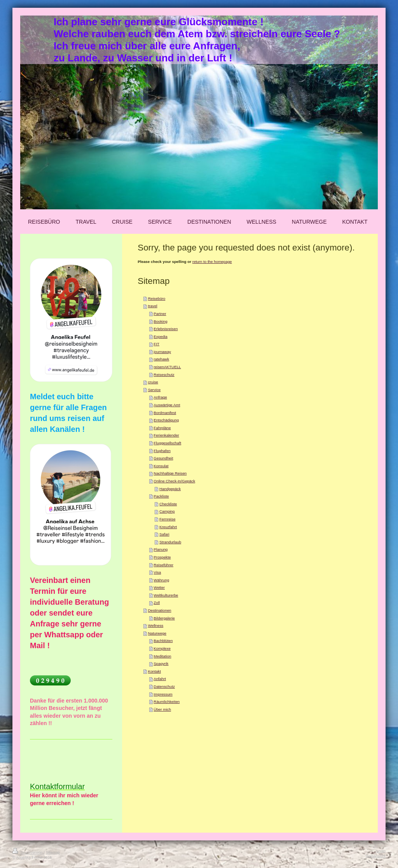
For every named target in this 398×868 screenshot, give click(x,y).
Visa (157, 572)
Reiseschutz (164, 375)
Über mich (162, 709)
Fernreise (167, 519)
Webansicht (376, 856)
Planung (161, 549)
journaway (162, 352)
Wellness (156, 625)
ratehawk (161, 359)
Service (154, 390)
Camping (167, 511)
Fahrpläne (162, 428)
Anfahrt (160, 679)
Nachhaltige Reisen (170, 473)
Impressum (163, 694)
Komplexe (162, 648)
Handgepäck (170, 489)
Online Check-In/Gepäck (174, 481)
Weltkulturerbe (166, 595)
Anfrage (160, 397)
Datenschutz (164, 686)
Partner (160, 314)
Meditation (162, 656)
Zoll (157, 603)
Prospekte (162, 557)
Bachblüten (163, 641)
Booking (160, 321)
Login (381, 851)
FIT (156, 344)
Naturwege (157, 633)
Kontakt (154, 671)
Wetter (159, 587)
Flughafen (162, 451)
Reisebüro (157, 298)
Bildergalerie (164, 618)
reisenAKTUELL (167, 367)
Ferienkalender (166, 435)
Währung (161, 580)
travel (153, 306)
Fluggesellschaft (167, 443)
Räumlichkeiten (167, 702)
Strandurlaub (170, 542)
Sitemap (53, 852)
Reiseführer (163, 565)
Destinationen (160, 610)
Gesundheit (163, 458)
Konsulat (161, 466)
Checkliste (168, 504)
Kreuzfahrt (168, 527)
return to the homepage (212, 262)
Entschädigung (166, 420)
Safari (164, 534)
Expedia (160, 337)
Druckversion (28, 852)
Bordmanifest (165, 413)
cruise (153, 382)
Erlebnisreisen (166, 329)
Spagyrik (161, 664)
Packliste (161, 496)
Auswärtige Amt (167, 405)
